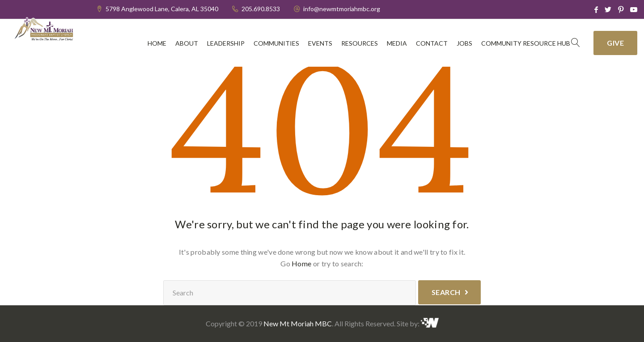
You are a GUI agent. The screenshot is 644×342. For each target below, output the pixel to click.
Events (320, 43)
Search (446, 292)
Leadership (226, 43)
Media (397, 43)
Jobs (464, 43)
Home (157, 43)
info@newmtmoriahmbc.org (342, 9)
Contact (432, 43)
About (187, 43)
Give (615, 43)
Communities (276, 43)
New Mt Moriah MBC (298, 323)
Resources (360, 43)
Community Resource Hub (526, 43)
